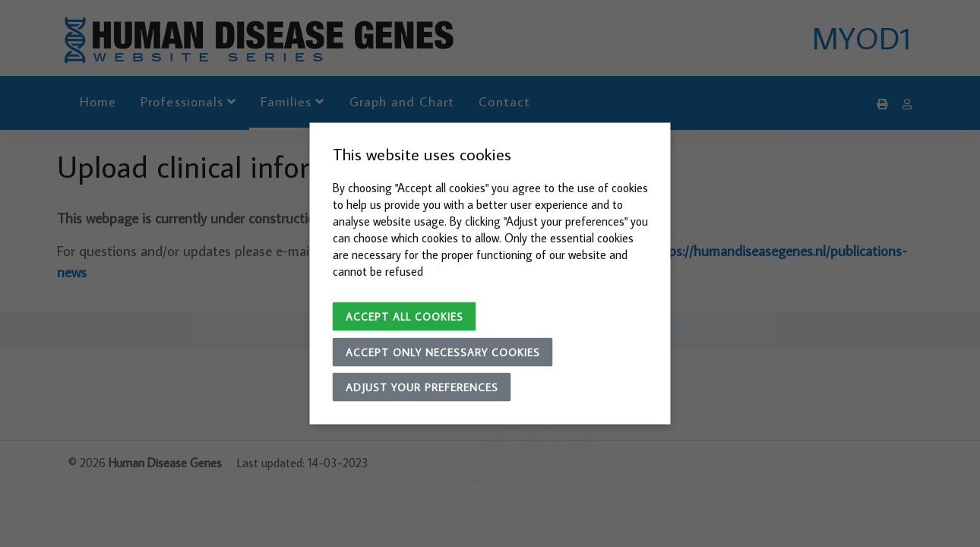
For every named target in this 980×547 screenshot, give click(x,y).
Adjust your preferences (422, 387)
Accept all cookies (405, 317)
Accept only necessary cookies (443, 353)
